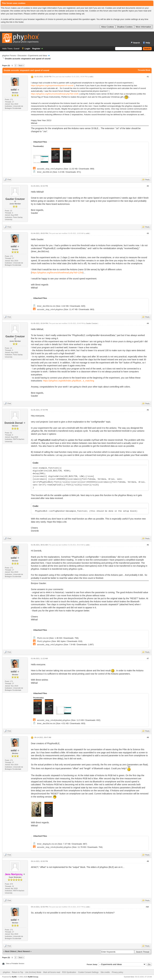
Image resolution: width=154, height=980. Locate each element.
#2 (148, 186)
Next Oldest (11, 951)
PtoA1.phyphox (44, 641)
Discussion (22, 56)
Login (27, 49)
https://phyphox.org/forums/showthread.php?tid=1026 (55, 94)
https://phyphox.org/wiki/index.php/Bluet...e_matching (69, 381)
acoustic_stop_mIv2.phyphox (50, 645)
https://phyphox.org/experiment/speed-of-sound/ (52, 85)
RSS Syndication (69, 972)
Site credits (105, 972)
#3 (148, 233)
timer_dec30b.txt (44, 172)
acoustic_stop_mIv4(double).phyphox (54, 720)
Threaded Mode (144, 70)
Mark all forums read (52, 972)
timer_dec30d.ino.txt (46, 306)
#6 (148, 545)
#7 (148, 658)
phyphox (6, 972)
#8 (148, 737)
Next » (21, 65)
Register (36, 49)
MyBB (14, 977)
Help (148, 43)
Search (136, 43)
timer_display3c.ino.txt (47, 844)
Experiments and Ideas (38, 56)
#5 (148, 410)
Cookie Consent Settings (88, 972)
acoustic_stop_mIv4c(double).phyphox (54, 847)
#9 (148, 861)
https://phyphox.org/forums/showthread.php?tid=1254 (57, 273)
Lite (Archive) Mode (33, 972)
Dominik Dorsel (14, 423)
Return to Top (18, 972)
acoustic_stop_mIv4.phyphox (50, 309)
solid (14, 90)
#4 (148, 323)
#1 (148, 77)
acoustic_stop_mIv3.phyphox (50, 169)
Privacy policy (118, 972)
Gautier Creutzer (15, 199)
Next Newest (24, 951)
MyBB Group (33, 977)
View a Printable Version (15, 963)
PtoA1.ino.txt (43, 638)
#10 (147, 907)
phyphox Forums (9, 56)
